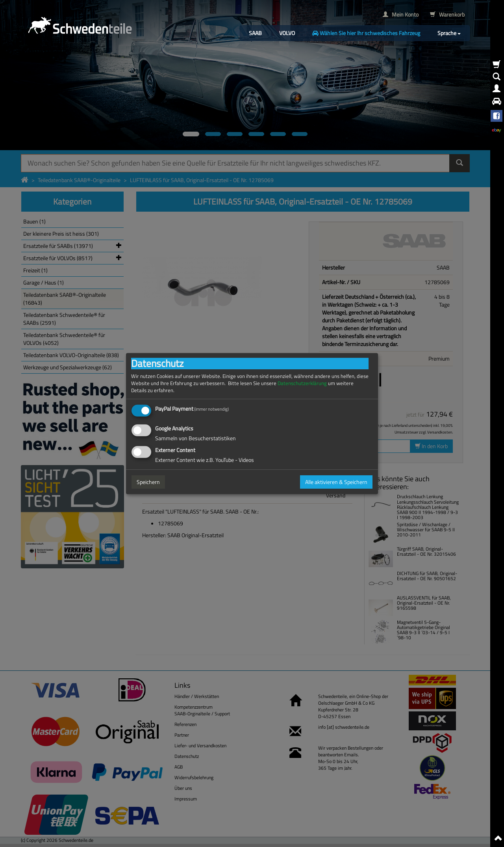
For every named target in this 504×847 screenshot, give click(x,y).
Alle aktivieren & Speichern (336, 482)
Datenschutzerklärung (302, 383)
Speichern (148, 482)
